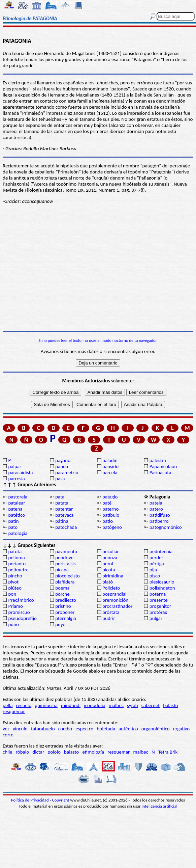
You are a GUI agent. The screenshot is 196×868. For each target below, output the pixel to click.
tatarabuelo (43, 729)
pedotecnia (161, 551)
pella (8, 705)
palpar (15, 466)
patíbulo (111, 515)
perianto (17, 564)
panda (62, 466)
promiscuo (19, 612)
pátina (62, 521)
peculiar (111, 551)
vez (6, 729)
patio (108, 521)
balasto (170, 705)
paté (107, 503)
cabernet (151, 705)
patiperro (159, 521)
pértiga (157, 564)
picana (62, 570)
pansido (110, 466)
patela (156, 503)
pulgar (156, 618)
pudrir (109, 618)
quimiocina (46, 705)
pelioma (16, 558)
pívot (13, 582)
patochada (66, 527)
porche (62, 594)
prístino (63, 606)
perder (156, 558)
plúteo (15, 588)
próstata (111, 612)
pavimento (66, 551)
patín (13, 521)
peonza (110, 558)
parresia (16, 479)
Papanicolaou (163, 466)
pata (60, 497)
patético (17, 515)
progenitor (160, 606)
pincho (15, 576)
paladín (110, 460)
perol (108, 564)
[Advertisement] (98, 279)
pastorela (18, 497)
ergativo (181, 729)
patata (62, 503)
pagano (63, 460)
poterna (158, 594)
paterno (110, 509)
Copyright (61, 800)
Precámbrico (21, 600)
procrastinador (117, 606)
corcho (65, 729)
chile (8, 752)
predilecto (66, 600)
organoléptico (156, 729)
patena (15, 509)
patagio (110, 497)
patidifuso (160, 515)
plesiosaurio (162, 582)
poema (62, 588)
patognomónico (166, 527)
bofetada (106, 729)
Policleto (111, 588)
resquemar (14, 711)
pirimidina (113, 576)
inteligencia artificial (160, 806)
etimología (93, 752)
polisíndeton (162, 588)
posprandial (114, 594)
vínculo (20, 729)
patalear (17, 503)
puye (60, 624)
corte (8, 735)
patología (18, 533)
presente (159, 600)
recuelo (24, 705)
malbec (116, 705)
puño (13, 624)
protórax (158, 612)
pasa (60, 479)
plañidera (65, 582)
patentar (64, 509)
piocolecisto (68, 576)
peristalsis (65, 564)
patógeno (112, 527)
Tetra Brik (168, 752)
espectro (84, 729)
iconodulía (94, 705)
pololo (54, 752)
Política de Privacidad (30, 800)
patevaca (64, 515)
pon (12, 594)
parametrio (67, 472)
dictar (38, 752)
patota (15, 551)
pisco (155, 576)
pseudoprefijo (22, 618)
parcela (110, 472)
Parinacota (160, 472)
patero (156, 509)
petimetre (18, 570)
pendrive (64, 558)
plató (108, 582)
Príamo (15, 606)
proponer (65, 612)
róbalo (22, 752)
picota (109, 570)
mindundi (71, 705)
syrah (132, 705)
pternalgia (66, 618)
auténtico (128, 729)
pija (153, 570)
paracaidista (20, 472)
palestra (158, 460)
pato (13, 527)
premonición (115, 600)
